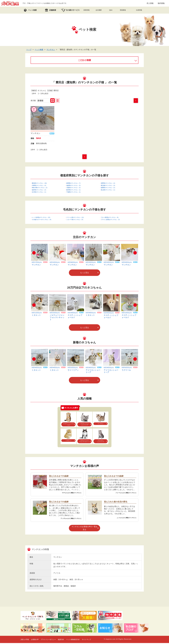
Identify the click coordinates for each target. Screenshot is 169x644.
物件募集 (161, 4)
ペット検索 (39, 51)
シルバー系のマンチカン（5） (75, 221)
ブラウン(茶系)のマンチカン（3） (111, 221)
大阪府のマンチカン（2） (74, 189)
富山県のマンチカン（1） (108, 191)
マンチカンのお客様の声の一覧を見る (84, 529)
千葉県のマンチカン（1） (74, 193)
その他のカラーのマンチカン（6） (42, 221)
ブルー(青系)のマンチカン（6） (110, 218)
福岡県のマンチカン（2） (108, 189)
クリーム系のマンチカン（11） (76, 218)
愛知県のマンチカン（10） (40, 184)
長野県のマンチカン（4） (108, 184)
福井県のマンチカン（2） (39, 191)
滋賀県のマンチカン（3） (74, 186)
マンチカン (51, 51)
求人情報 (150, 4)
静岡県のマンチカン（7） (74, 184)
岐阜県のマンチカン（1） (74, 191)
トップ (29, 51)
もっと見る (84, 274)
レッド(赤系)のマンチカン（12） (41, 218)
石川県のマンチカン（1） (39, 193)
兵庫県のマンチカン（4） (39, 186)
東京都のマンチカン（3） (108, 186)
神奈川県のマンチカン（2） (40, 189)
